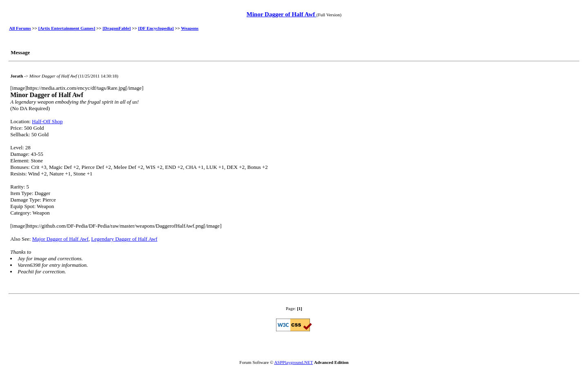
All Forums (20, 28)
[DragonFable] (117, 28)
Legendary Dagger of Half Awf (124, 239)
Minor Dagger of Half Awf (282, 14)
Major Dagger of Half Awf (60, 239)
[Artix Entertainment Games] (67, 28)
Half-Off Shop (47, 121)
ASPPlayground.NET (293, 362)
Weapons (190, 28)
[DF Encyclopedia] (156, 28)
